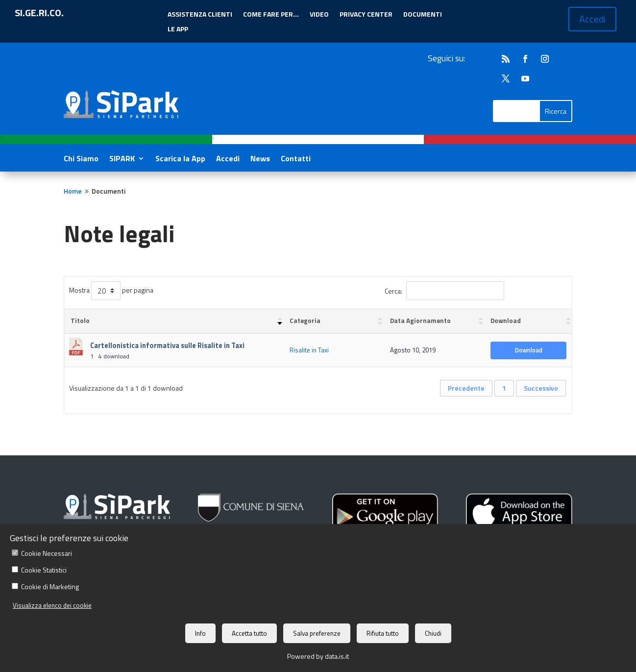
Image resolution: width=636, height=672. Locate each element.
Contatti (296, 160)
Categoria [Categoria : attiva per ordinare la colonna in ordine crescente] (305, 321)
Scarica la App (180, 160)
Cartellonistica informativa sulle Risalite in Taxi (167, 345)
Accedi (592, 19)
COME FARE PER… (271, 15)
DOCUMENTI (423, 15)
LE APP (178, 30)
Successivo (541, 388)
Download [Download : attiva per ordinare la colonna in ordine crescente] (506, 321)
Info (200, 633)
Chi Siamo (81, 160)
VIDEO (319, 15)
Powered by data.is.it (318, 656)
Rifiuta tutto (383, 633)
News (260, 160)
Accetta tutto (249, 633)
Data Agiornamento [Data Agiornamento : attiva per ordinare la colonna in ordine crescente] (420, 321)
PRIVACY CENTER (366, 15)
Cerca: (444, 291)
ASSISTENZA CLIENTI (200, 15)
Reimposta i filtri (536, 290)
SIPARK (122, 160)
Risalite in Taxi (309, 350)
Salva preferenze (317, 633)
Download (529, 350)
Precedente (466, 388)
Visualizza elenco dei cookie (52, 605)
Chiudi (433, 633)
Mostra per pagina (111, 291)
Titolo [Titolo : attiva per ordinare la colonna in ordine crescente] (80, 321)
